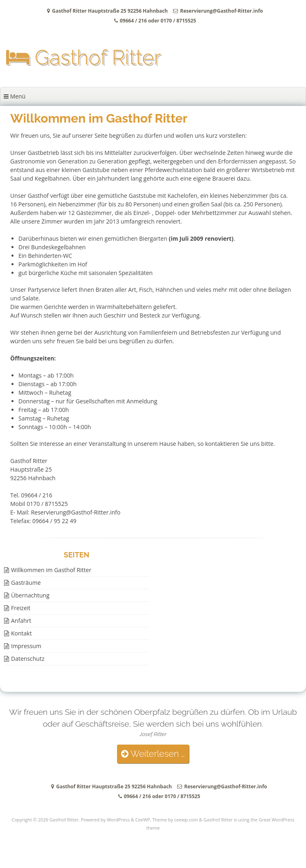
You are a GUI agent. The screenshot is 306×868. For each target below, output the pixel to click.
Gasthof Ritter (83, 57)
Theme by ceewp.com (175, 820)
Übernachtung (30, 595)
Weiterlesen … (153, 754)
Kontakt (21, 633)
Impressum (26, 646)
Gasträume (26, 583)
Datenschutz (28, 659)
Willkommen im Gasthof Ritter (51, 570)
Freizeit (21, 608)
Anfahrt (21, 621)
